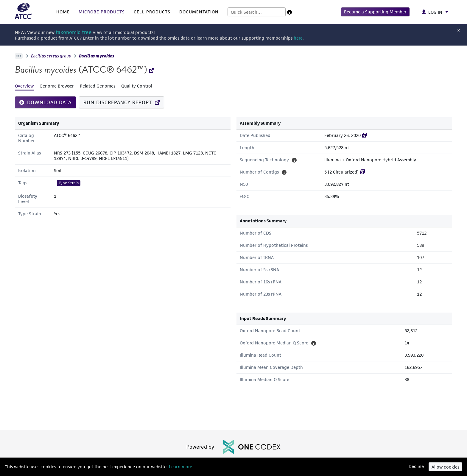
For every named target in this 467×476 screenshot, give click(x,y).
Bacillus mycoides (96, 56)
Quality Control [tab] (137, 86)
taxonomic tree (74, 32)
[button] (375, 12)
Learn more (180, 467)
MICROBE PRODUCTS (102, 12)
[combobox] (257, 12)
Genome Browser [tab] (57, 86)
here (298, 38)
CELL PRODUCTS (152, 12)
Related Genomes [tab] (98, 86)
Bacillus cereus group (51, 56)
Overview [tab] (24, 86)
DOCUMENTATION (199, 12)
